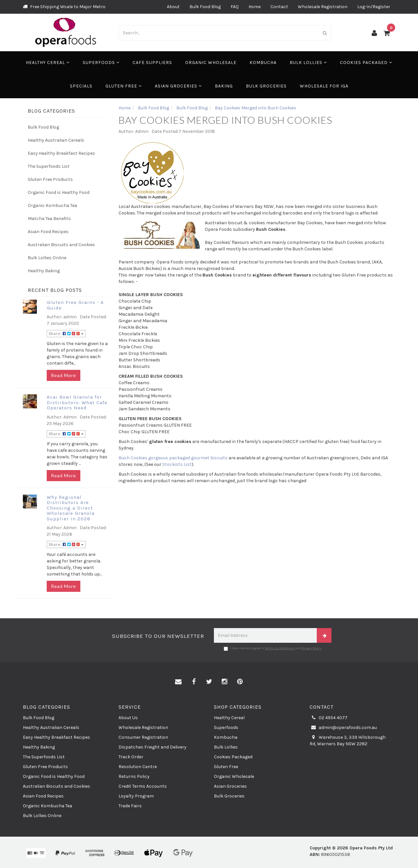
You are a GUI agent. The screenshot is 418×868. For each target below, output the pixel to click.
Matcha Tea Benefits (49, 219)
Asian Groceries (178, 86)
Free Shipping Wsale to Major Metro (64, 7)
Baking (224, 86)
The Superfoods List (49, 166)
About (173, 7)
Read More (64, 375)
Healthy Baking (44, 271)
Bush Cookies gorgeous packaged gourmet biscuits (173, 458)
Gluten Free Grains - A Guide (75, 305)
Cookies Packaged (366, 63)
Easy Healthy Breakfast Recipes (61, 153)
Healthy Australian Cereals (56, 140)
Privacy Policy (312, 648)
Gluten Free (124, 86)
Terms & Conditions (280, 648)
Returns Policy (134, 776)
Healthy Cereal (48, 63)
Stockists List (177, 464)
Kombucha (263, 63)
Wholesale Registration (323, 7)
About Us (128, 718)
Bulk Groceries (266, 86)
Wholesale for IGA (324, 86)
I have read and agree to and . (273, 649)
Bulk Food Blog (205, 7)
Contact (279, 7)
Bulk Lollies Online (47, 258)
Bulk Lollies (308, 63)
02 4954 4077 (329, 718)
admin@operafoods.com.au (343, 728)
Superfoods (101, 63)
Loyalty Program (136, 796)
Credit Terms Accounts (143, 786)
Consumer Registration (143, 737)
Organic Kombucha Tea (52, 205)
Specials (81, 86)
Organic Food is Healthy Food (59, 192)
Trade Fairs (130, 806)
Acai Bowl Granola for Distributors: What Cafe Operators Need (77, 402)
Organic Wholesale (211, 63)
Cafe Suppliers (152, 63)
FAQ (235, 7)
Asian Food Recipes (48, 232)
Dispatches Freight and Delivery (153, 747)
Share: (66, 333)
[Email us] (178, 682)
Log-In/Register (374, 7)
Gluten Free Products (50, 179)
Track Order (131, 757)
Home (255, 7)
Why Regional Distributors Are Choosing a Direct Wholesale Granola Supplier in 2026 (71, 508)
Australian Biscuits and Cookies (61, 245)
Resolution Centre (138, 767)
